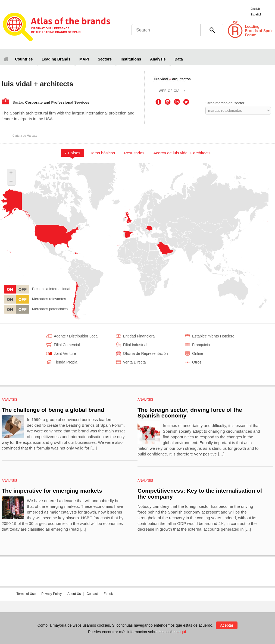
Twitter (186, 102)
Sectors (105, 59)
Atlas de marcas (57, 28)
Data (179, 59)
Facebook (158, 102)
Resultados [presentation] (134, 153)
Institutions (131, 59)
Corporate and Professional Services (57, 102)
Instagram (168, 102)
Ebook (108, 594)
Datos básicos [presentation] (102, 153)
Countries (24, 59)
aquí (182, 632)
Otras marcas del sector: (225, 103)
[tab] (72, 153)
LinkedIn (177, 102)
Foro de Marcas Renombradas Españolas (252, 30)
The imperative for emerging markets (52, 491)
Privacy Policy (51, 594)
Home (6, 59)
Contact (92, 594)
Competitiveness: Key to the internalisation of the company (200, 494)
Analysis (158, 59)
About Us (74, 594)
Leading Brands (56, 59)
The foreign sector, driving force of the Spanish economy (190, 413)
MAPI (84, 59)
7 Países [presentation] (72, 153)
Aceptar (227, 625)
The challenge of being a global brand (53, 410)
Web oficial (170, 91)
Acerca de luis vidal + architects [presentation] (182, 153)
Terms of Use (26, 594)
